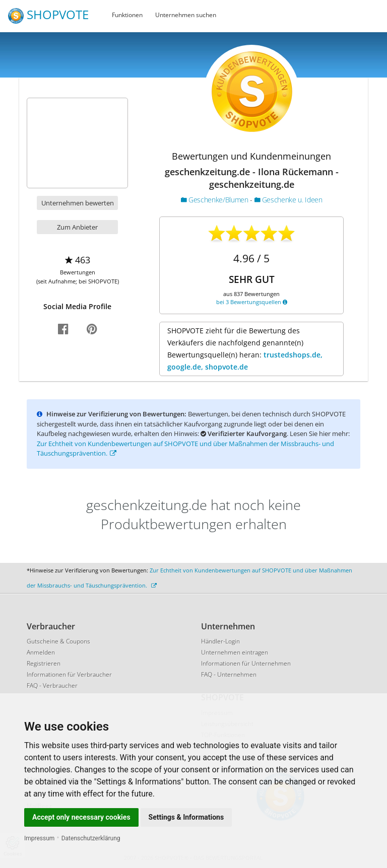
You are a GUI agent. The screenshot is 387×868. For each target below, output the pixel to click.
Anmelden (41, 652)
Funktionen (127, 15)
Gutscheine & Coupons (58, 641)
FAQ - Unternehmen (229, 674)
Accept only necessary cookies (81, 817)
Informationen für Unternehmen (246, 663)
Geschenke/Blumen (215, 200)
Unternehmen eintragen (235, 652)
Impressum (39, 838)
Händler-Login (220, 641)
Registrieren (44, 663)
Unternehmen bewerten (78, 203)
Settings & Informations (186, 817)
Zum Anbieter (77, 227)
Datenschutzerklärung (91, 838)
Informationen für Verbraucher (69, 674)
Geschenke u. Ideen (288, 200)
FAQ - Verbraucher (52, 685)
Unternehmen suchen (186, 15)
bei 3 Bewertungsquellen (252, 302)
